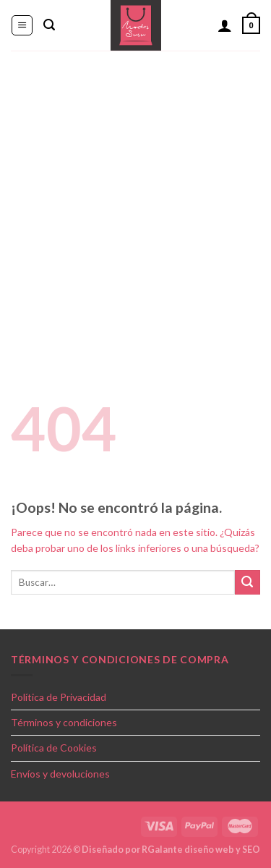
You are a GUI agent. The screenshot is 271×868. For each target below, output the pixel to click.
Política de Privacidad (59, 697)
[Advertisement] (135, 193)
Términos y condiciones (64, 722)
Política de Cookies (54, 748)
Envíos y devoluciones (60, 774)
